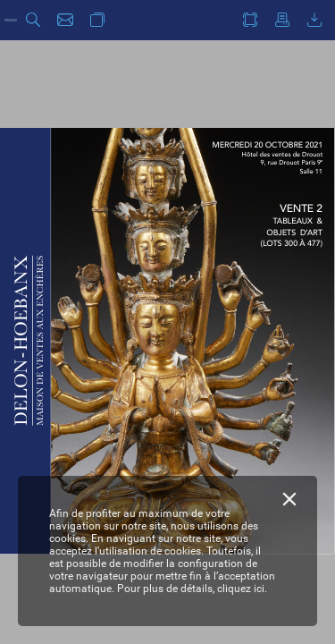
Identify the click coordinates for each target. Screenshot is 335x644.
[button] (33, 20)
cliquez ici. (242, 589)
